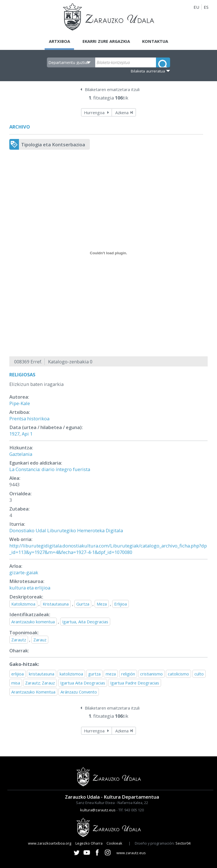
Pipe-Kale (20, 403)
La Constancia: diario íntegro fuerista (50, 470)
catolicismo (178, 674)
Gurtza (83, 604)
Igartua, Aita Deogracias (85, 622)
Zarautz (19, 640)
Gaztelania (21, 454)
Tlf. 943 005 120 (131, 810)
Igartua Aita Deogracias (83, 683)
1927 (14, 434)
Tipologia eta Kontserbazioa (53, 144)
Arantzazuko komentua (33, 622)
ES (206, 7)
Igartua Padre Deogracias (135, 683)
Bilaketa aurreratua (148, 71)
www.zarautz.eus (131, 853)
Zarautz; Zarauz (40, 683)
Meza (102, 604)
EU (196, 7)
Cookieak (114, 843)
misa (16, 683)
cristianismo (151, 674)
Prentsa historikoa (29, 418)
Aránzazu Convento (79, 692)
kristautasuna (42, 674)
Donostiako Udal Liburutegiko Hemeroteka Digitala (66, 531)
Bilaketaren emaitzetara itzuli (112, 90)
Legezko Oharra (89, 843)
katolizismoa (71, 674)
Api (25, 434)
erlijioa (18, 674)
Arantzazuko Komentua (33, 692)
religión (128, 674)
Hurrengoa (94, 112)
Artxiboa (58, 41)
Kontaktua (156, 41)
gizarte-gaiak (24, 573)
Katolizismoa (23, 604)
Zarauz (40, 640)
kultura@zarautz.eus (98, 810)
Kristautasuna (56, 604)
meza (111, 674)
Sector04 (183, 843)
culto (199, 674)
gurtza (94, 674)
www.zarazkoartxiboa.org (50, 843)
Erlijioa (121, 604)
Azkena (122, 112)
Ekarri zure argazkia (106, 41)
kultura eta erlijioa (30, 588)
